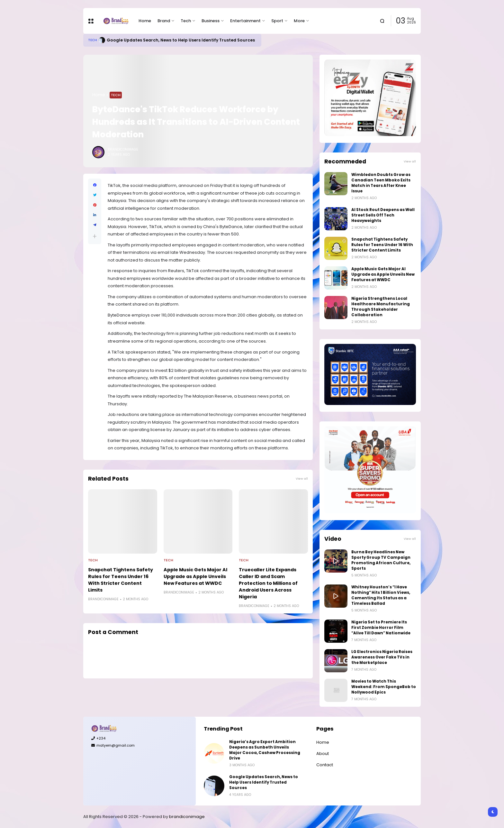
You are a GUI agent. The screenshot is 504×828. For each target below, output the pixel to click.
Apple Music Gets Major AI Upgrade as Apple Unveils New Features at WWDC (195, 576)
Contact (325, 765)
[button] (95, 236)
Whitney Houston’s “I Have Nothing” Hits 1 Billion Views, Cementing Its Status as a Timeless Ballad (381, 595)
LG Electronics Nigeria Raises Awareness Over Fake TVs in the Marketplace (382, 657)
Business (211, 21)
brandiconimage (187, 817)
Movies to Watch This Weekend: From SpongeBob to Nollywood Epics (384, 687)
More (299, 21)
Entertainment (245, 21)
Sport (277, 21)
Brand (164, 21)
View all (302, 478)
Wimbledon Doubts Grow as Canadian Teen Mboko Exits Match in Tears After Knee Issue (381, 183)
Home (145, 21)
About (323, 754)
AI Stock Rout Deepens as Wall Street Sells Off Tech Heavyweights (383, 215)
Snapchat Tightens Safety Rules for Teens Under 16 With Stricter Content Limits (121, 580)
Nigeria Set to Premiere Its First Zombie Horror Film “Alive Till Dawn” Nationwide (381, 628)
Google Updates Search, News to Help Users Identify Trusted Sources (181, 40)
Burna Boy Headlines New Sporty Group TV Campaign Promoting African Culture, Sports (381, 560)
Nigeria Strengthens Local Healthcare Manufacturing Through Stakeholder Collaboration (381, 307)
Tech (186, 21)
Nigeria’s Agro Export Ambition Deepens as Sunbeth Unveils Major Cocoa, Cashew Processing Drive (265, 750)
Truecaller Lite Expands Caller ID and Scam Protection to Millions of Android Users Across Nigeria (268, 583)
